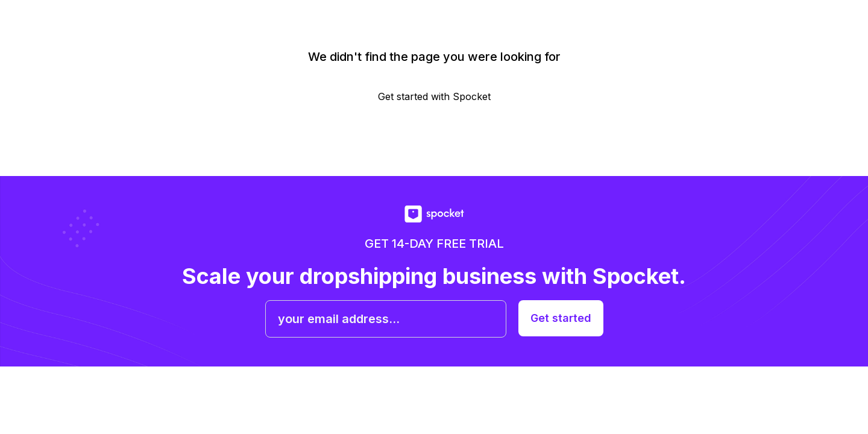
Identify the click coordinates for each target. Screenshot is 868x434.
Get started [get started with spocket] (561, 318)
